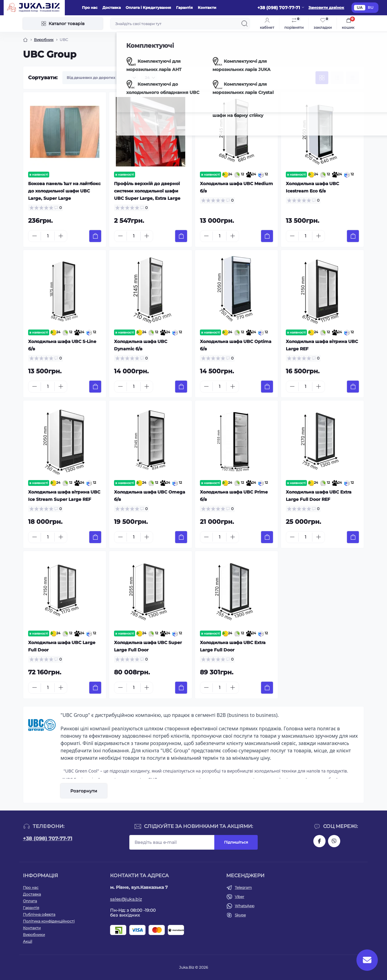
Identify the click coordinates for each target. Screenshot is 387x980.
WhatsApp (245, 906)
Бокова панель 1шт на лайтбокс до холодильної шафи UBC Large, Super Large (64, 191)
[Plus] (61, 236)
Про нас (90, 7)
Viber (240, 897)
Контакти (207, 7)
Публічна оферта (39, 914)
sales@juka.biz (126, 899)
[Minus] (35, 236)
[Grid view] (322, 78)
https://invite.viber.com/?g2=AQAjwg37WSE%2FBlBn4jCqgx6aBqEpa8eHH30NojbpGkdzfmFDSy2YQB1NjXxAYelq (334, 841)
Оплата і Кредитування (148, 7)
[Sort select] (100, 78)
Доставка (112, 7)
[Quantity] (48, 236)
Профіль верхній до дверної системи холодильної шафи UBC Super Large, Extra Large (147, 191)
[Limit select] (149, 78)
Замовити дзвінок (326, 7)
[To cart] (95, 236)
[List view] (337, 78)
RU (371, 7)
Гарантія (184, 7)
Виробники (34, 935)
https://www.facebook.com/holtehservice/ (319, 841)
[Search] (245, 24)
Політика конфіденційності (49, 921)
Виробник (44, 40)
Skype (240, 915)
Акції (28, 941)
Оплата (30, 901)
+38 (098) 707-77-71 (48, 838)
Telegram (243, 887)
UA (360, 7)
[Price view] (352, 78)
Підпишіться (236, 842)
